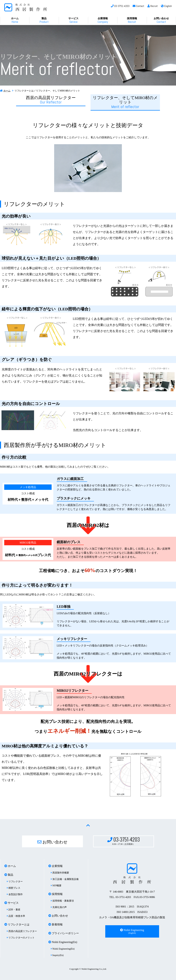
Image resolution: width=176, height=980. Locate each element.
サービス (73, 20)
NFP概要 (56, 886)
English (166, 6)
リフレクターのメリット (21, 938)
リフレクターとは (17, 924)
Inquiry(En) (57, 955)
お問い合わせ (161, 20)
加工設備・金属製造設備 (65, 879)
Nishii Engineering (132, 931)
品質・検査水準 (16, 916)
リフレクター (15, 882)
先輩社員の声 (59, 907)
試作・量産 (14, 910)
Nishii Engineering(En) (63, 942)
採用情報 (132, 20)
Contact (138, 6)
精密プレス (14, 888)
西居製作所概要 (60, 873)
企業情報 (103, 20)
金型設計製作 (15, 894)
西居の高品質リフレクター (51, 100)
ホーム (15, 20)
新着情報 (56, 924)
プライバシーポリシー (64, 933)
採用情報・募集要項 (62, 901)
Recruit (153, 6)
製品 (44, 20)
